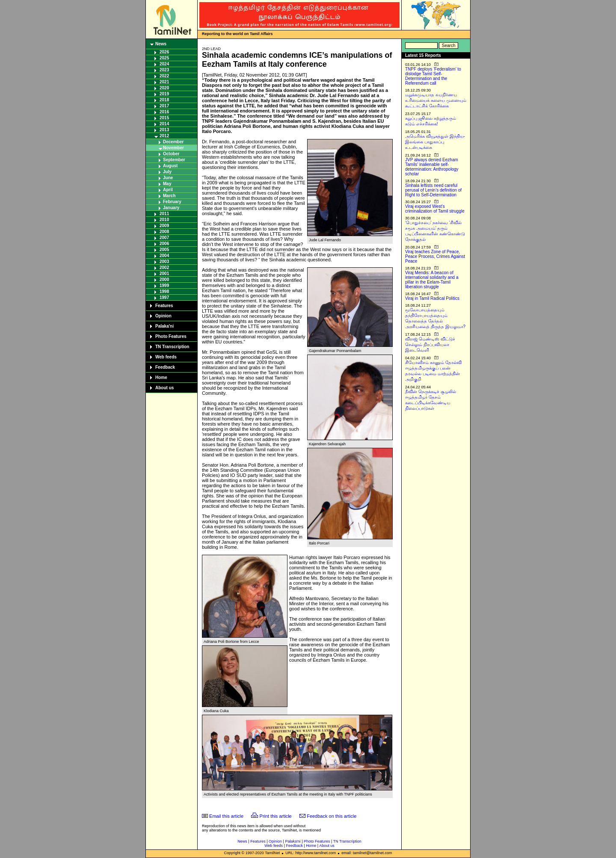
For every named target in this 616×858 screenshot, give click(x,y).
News (161, 44)
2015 (164, 118)
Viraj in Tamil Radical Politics (432, 298)
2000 (164, 280)
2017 (164, 106)
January (171, 208)
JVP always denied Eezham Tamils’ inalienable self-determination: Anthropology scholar (432, 167)
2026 (164, 52)
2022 (164, 76)
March (169, 196)
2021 (164, 82)
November (173, 148)
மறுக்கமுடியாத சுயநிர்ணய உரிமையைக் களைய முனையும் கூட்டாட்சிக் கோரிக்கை (436, 100)
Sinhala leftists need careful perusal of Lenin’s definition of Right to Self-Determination (433, 190)
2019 (164, 94)
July (167, 172)
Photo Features (171, 336)
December (173, 142)
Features (164, 306)
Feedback (165, 367)
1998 (164, 291)
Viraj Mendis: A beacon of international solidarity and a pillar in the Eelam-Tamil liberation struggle (432, 280)
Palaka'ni (164, 326)
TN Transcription (172, 347)
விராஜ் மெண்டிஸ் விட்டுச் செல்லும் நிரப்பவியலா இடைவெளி (430, 345)
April (168, 190)
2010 (164, 220)
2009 (164, 226)
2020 (164, 88)
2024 (164, 64)
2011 (164, 214)
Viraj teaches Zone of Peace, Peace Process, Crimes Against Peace (435, 256)
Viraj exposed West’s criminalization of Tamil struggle (435, 209)
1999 (164, 286)
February (172, 202)
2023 (164, 70)
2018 (164, 100)
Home (161, 377)
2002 (164, 268)
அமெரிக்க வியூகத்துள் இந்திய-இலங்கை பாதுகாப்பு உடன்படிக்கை (435, 142)
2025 (164, 58)
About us (164, 388)
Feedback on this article (332, 816)
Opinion (163, 316)
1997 (164, 297)
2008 (164, 232)
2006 (164, 244)
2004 (164, 256)
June (168, 178)
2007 (164, 238)
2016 (164, 112)
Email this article (226, 816)
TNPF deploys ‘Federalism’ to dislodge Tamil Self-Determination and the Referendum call (433, 76)
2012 (164, 136)
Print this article (276, 816)
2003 (164, 262)
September (174, 160)
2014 (164, 124)
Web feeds (166, 357)
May (167, 184)
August (170, 166)
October (171, 154)
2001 (164, 274)
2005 (164, 250)
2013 (164, 130)
